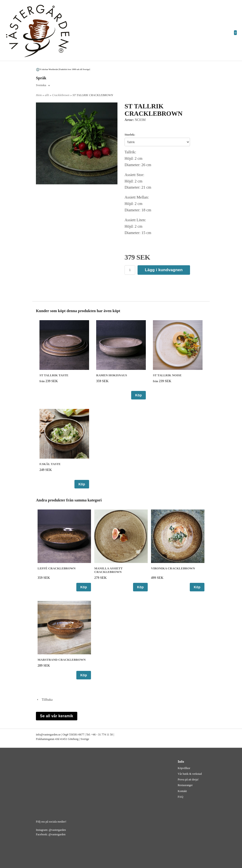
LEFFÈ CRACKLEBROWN (57, 568)
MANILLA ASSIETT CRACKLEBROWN (108, 570)
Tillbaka (44, 700)
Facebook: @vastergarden (51, 834)
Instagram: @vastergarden (51, 830)
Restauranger (185, 785)
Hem (39, 95)
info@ (39, 735)
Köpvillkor (184, 768)
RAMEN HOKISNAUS (112, 375)
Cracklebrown (61, 95)
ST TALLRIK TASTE (54, 375)
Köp (138, 395)
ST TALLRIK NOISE (167, 375)
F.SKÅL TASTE (50, 464)
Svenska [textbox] (41, 85)
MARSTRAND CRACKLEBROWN (62, 660)
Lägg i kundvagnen (164, 270)
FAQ (180, 797)
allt (47, 95)
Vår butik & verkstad (190, 774)
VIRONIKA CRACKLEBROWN (173, 568)
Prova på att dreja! (188, 779)
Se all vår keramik (57, 716)
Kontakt (182, 791)
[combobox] (43, 85)
